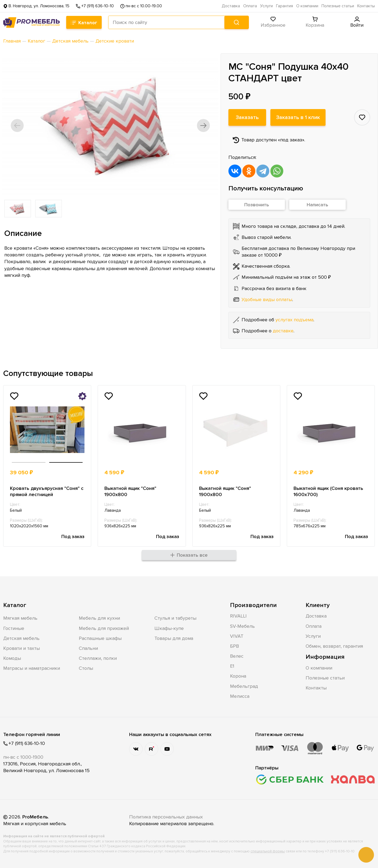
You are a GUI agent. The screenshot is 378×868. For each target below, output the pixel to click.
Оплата (250, 6)
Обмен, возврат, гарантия (334, 646)
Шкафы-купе (169, 628)
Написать (317, 205)
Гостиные (14, 628)
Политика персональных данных (166, 817)
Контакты (366, 6)
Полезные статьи (338, 6)
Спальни (88, 648)
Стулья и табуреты (175, 618)
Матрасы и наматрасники (32, 668)
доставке (283, 331)
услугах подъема (294, 320)
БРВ (234, 646)
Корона (238, 676)
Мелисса (240, 696)
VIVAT (237, 636)
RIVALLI (238, 616)
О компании (307, 6)
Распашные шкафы (100, 638)
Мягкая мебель (20, 618)
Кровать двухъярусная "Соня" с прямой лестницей (47, 491)
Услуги (266, 6)
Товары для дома (174, 638)
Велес (237, 656)
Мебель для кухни (99, 618)
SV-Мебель (242, 626)
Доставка (231, 6)
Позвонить (257, 205)
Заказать (247, 117)
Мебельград (244, 686)
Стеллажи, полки (98, 658)
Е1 (232, 666)
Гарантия (285, 6)
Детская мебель (21, 638)
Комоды (12, 658)
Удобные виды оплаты (267, 299)
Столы (86, 668)
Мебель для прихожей (104, 628)
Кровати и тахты (22, 648)
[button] (17, 126)
